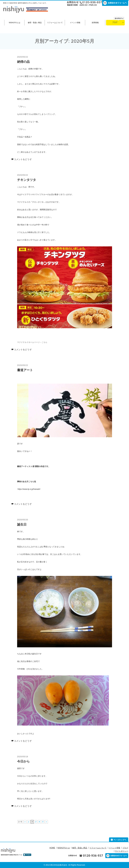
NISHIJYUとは (15, 23)
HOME (52, 848)
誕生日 (22, 524)
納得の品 (23, 62)
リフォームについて (55, 23)
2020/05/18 (23, 757)
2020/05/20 (23, 520)
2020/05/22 (23, 57)
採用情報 (95, 23)
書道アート (25, 370)
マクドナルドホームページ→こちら (32, 342)
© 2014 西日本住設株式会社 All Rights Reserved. (65, 865)
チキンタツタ (27, 180)
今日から (23, 761)
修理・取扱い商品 (35, 23)
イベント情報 (75, 23)
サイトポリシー (122, 851)
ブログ (125, 848)
